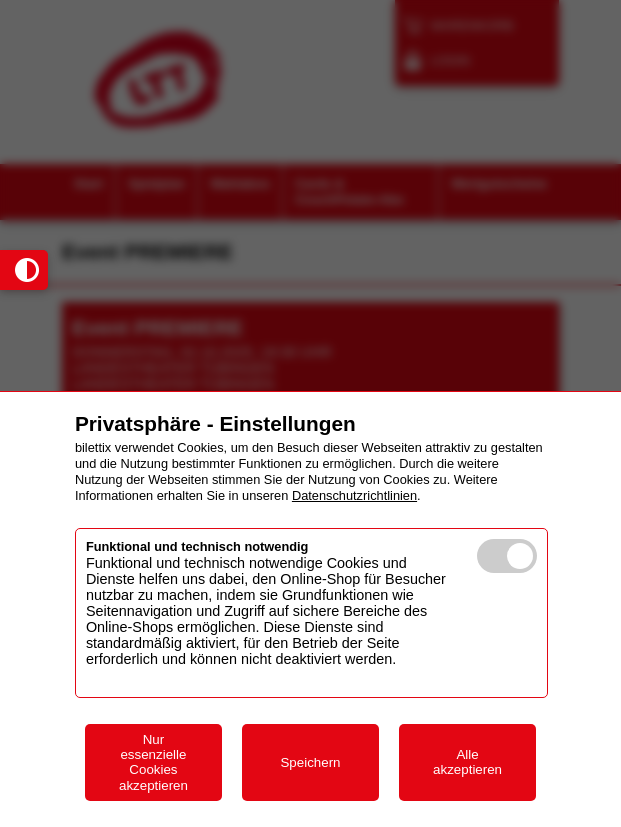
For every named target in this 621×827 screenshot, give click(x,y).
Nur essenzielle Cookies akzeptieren (153, 762)
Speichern (310, 762)
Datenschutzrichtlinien (354, 495)
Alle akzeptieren (467, 762)
